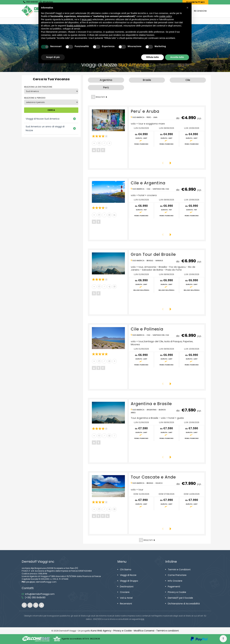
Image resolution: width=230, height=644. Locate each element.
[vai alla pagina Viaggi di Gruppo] (129, 581)
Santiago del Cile (161, 189)
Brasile (150, 261)
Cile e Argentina (148, 183)
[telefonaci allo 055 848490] (35, 598)
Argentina (151, 410)
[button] (187, 8)
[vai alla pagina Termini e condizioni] (167, 631)
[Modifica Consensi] (144, 631)
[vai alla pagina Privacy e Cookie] (177, 592)
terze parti (87, 19)
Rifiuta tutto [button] (153, 57)
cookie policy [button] (165, 16)
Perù (149, 117)
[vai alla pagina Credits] (101, 631)
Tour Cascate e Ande (153, 477)
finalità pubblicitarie (76, 26)
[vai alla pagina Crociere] (125, 592)
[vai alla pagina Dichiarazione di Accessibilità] (184, 604)
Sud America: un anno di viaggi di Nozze (45, 128)
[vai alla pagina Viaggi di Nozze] (128, 575)
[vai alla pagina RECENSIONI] (200, 11)
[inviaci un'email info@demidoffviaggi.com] (40, 594)
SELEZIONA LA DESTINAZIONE (38, 87)
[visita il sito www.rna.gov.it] (143, 619)
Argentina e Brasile (151, 404)
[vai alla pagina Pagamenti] (174, 587)
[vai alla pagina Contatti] (195, 2)
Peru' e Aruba (145, 111)
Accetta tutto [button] (177, 57)
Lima (155, 117)
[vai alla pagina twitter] (24, 605)
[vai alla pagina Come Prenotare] (177, 575)
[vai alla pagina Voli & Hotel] (126, 598)
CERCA (51, 110)
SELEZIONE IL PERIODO (35, 98)
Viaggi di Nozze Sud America (43, 119)
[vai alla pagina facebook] (30, 605)
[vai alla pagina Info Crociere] (175, 581)
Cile (148, 189)
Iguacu (159, 483)
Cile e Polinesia (147, 329)
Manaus (159, 261)
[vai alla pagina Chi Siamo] (126, 570)
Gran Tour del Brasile (153, 254)
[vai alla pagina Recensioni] (126, 604)
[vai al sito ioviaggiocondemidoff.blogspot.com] (41, 605)
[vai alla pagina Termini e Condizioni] (179, 570)
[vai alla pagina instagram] (36, 605)
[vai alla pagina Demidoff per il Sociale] (180, 598)
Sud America (138, 117)
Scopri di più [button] (53, 57)
